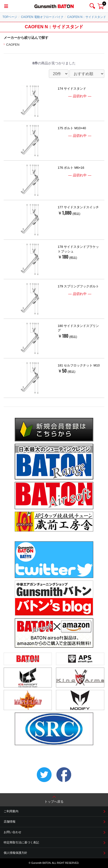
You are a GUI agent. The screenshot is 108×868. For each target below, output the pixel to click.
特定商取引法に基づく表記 (21, 842)
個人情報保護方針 (15, 853)
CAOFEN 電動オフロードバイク (42, 17)
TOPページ (10, 17)
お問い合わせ (13, 832)
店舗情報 (10, 822)
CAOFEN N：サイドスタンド (87, 17)
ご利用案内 (11, 811)
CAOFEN (13, 45)
